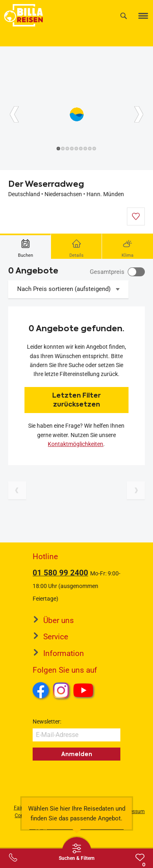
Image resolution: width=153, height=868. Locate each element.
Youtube (85, 691)
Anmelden (77, 754)
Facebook (41, 690)
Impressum (132, 811)
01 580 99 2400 (60, 573)
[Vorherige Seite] (17, 490)
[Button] (14, 114)
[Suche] (124, 16)
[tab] (25, 246)
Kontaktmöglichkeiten (75, 444)
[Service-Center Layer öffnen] (13, 857)
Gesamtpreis (107, 272)
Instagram (61, 690)
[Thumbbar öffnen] (77, 852)
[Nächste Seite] (136, 490)
